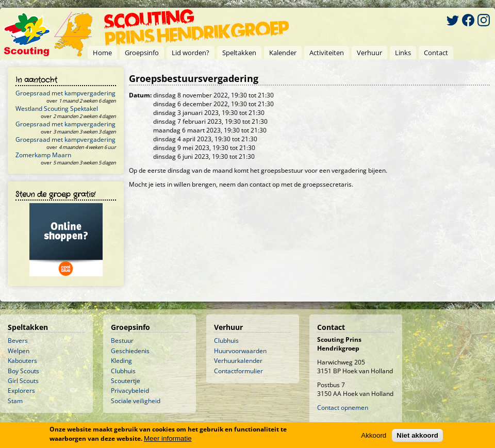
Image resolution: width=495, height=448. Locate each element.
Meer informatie (168, 439)
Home (102, 53)
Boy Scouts (23, 371)
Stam (15, 401)
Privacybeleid (130, 391)
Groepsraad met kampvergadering (65, 93)
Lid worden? (191, 53)
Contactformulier (238, 371)
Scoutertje (126, 381)
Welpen (19, 351)
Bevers (18, 341)
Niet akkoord (417, 436)
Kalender (283, 53)
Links (403, 53)
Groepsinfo (142, 53)
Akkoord (374, 436)
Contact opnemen (343, 408)
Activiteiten (327, 53)
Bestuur (122, 341)
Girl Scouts (23, 381)
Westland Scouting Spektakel (57, 109)
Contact (436, 53)
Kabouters (22, 361)
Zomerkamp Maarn (43, 155)
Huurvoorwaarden (240, 351)
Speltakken (239, 53)
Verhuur (369, 53)
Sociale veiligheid (136, 401)
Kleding (121, 361)
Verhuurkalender (238, 361)
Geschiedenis (130, 351)
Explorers (21, 391)
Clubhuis (123, 371)
